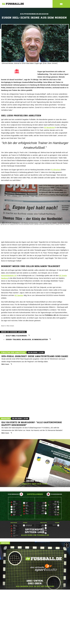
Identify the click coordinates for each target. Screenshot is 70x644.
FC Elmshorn (56, 170)
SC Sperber (19, 295)
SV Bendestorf (50, 128)
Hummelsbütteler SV (9, 276)
